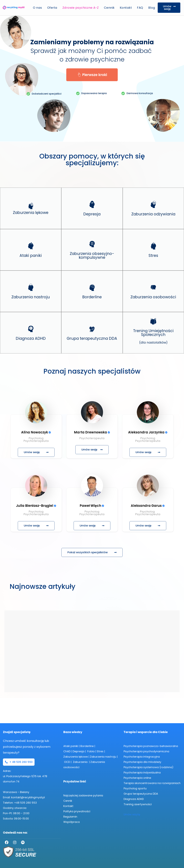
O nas (37, 8)
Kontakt (126, 8)
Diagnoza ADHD (134, 799)
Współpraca (71, 822)
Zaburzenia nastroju (103, 757)
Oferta (52, 8)
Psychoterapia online (137, 778)
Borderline (87, 746)
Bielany (25, 792)
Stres (100, 751)
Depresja (79, 751)
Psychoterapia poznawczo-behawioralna (151, 746)
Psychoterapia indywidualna (142, 773)
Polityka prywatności (77, 811)
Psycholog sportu (135, 788)
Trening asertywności (138, 804)
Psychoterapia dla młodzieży (142, 762)
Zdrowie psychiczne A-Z (81, 8)
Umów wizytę (132, 814)
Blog (152, 8)
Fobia (91, 751)
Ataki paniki (71, 746)
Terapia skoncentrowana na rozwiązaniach (152, 783)
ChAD (67, 751)
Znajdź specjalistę (17, 732)
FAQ (140, 8)
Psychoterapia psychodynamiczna (146, 751)
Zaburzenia (81, 762)
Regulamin (70, 817)
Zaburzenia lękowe (76, 757)
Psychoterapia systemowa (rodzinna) (149, 767)
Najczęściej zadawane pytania (83, 795)
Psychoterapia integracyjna (142, 757)
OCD (67, 762)
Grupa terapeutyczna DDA (141, 794)
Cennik (109, 8)
